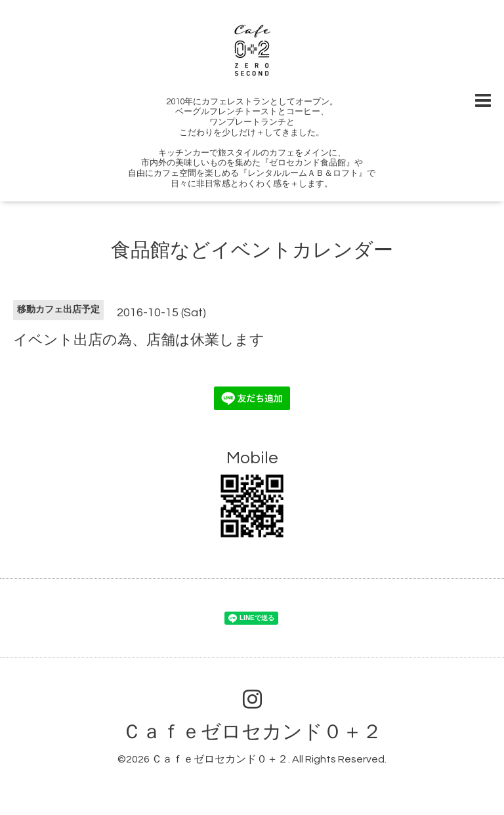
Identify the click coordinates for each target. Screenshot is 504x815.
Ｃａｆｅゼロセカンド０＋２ (252, 732)
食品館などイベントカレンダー (252, 250)
